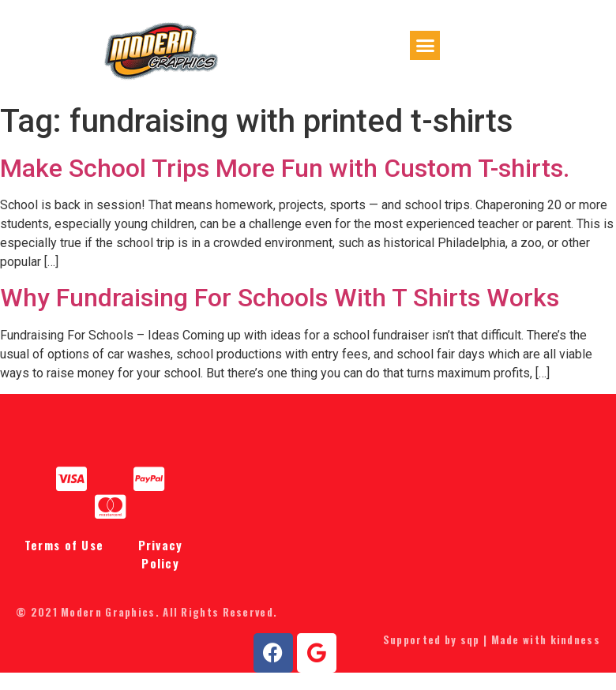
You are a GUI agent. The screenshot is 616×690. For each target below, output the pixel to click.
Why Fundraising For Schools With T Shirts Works (280, 316)
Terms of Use (64, 563)
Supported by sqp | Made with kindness (492, 657)
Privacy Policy (161, 572)
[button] (425, 57)
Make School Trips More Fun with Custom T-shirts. (285, 186)
